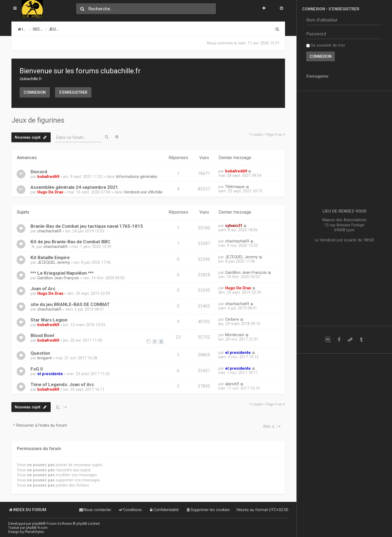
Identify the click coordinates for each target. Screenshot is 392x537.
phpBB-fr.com (37, 528)
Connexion (35, 92)
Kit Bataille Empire (50, 257)
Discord (39, 172)
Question (40, 353)
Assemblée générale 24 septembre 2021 (74, 187)
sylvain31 (234, 226)
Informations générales (137, 177)
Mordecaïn (235, 335)
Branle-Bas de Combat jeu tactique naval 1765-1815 (87, 226)
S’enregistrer (73, 92)
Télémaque (235, 187)
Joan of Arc (43, 289)
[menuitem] (281, 9)
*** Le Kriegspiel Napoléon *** (62, 273)
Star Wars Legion (49, 320)
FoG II (37, 369)
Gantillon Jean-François (58, 278)
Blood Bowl (42, 335)
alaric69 (232, 384)
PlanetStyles (34, 532)
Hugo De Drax (50, 192)
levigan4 (45, 358)
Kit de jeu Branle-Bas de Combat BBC (71, 242)
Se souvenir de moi (326, 45)
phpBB (37, 524)
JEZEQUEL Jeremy (54, 262)
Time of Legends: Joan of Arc (62, 384)
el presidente (238, 353)
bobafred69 (48, 177)
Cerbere (232, 319)
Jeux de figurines (38, 120)
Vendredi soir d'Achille (143, 192)
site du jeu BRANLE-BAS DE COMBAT (70, 304)
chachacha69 (49, 231)
